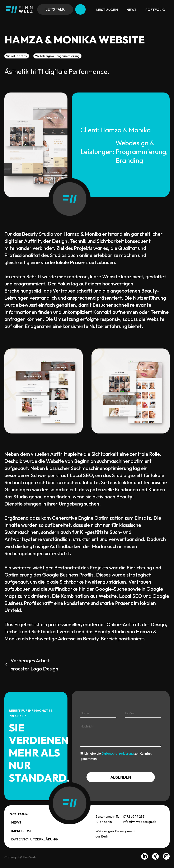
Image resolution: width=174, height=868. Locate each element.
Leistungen (107, 10)
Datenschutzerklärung (118, 753)
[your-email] (143, 713)
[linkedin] (145, 857)
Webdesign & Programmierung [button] (57, 56)
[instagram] (166, 857)
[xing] (155, 857)
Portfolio (155, 10)
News (132, 10)
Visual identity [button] (17, 56)
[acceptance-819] (82, 753)
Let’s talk (55, 9)
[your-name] (98, 713)
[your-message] (121, 734)
